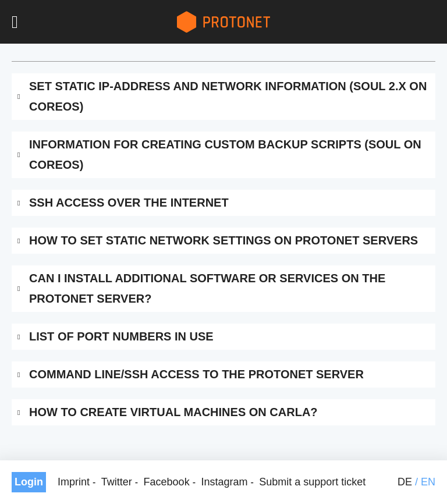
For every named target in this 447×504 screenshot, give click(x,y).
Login (29, 482)
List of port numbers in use (121, 336)
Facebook (167, 482)
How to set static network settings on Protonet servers (223, 240)
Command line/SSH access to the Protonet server (196, 374)
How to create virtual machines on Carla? (173, 412)
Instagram (224, 482)
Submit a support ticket (312, 482)
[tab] (223, 97)
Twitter (117, 482)
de (405, 482)
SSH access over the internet (129, 203)
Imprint (74, 482)
